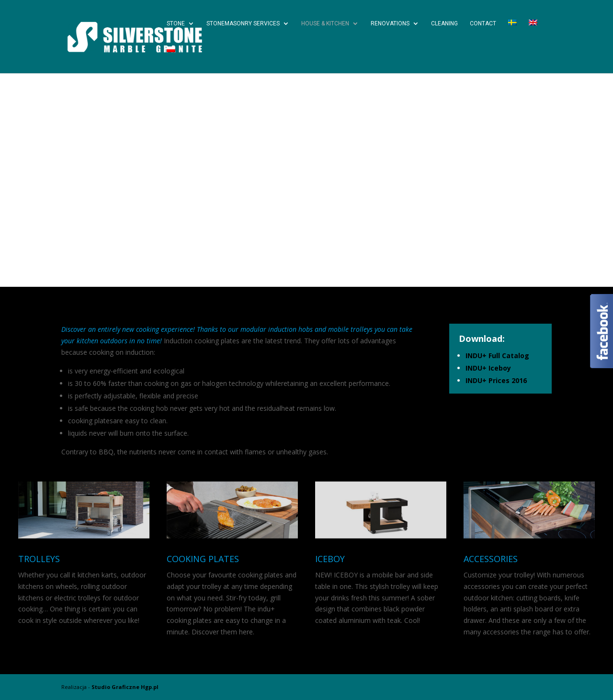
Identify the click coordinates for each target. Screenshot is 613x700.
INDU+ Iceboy (488, 368)
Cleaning (444, 23)
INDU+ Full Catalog (497, 356)
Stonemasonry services (243, 23)
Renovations (390, 23)
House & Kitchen (325, 23)
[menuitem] (512, 33)
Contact (483, 23)
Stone (176, 23)
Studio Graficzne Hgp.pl (125, 687)
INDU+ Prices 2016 (496, 380)
